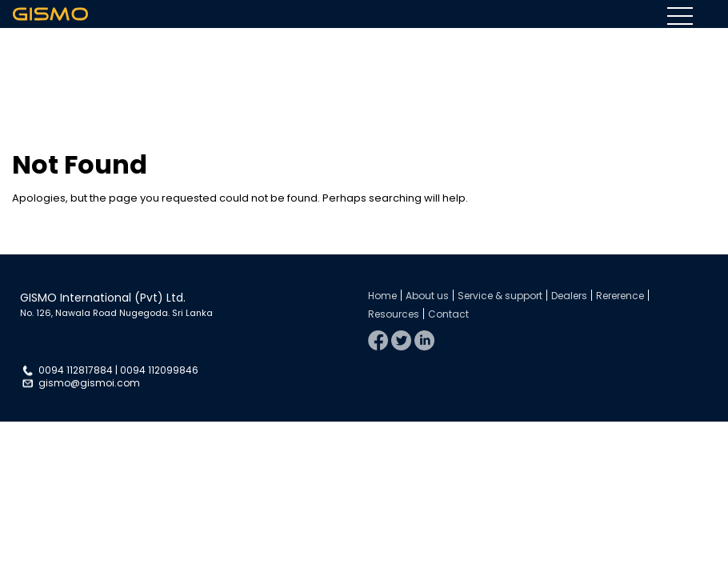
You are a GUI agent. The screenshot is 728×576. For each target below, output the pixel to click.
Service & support (500, 296)
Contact (448, 314)
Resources (394, 314)
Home (382, 296)
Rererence (620, 296)
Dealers (569, 296)
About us (427, 296)
